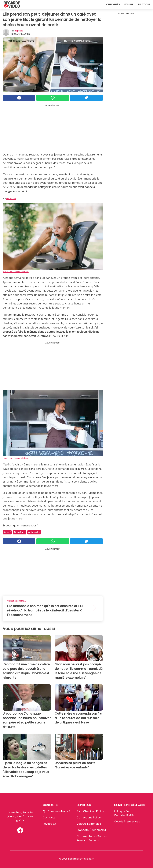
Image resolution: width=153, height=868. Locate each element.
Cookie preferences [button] (127, 821)
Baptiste (19, 31)
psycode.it (50, 824)
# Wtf (7, 532)
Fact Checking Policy (90, 811)
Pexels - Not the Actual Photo (16, 272)
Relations (144, 5)
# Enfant (19, 532)
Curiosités (113, 5)
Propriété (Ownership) (91, 830)
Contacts (49, 817)
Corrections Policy (89, 817)
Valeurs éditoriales (89, 824)
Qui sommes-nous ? (57, 811)
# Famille (34, 532)
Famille (129, 5)
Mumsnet (11, 198)
